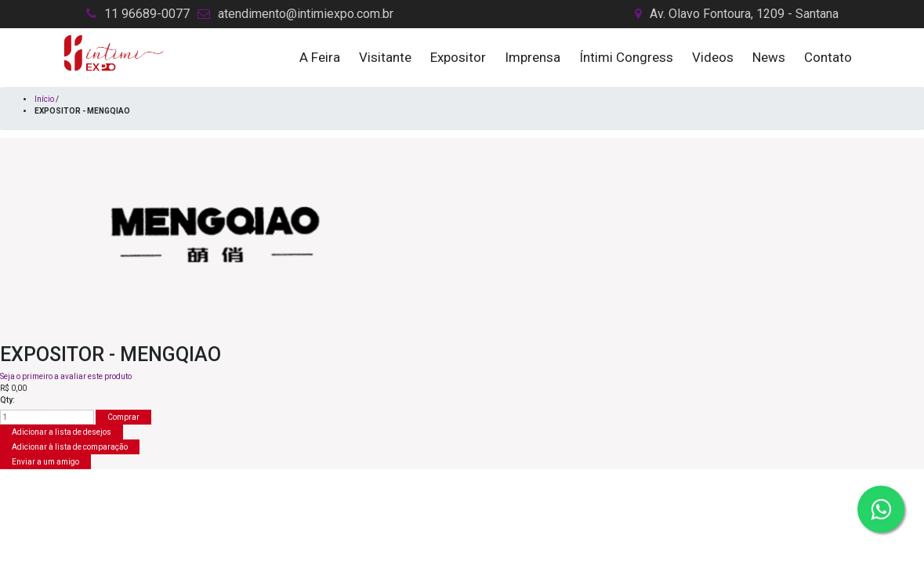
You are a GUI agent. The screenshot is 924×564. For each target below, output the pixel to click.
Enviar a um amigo (45, 462)
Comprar (123, 417)
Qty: (7, 400)
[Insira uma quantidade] (47, 417)
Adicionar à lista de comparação (70, 447)
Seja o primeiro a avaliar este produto (66, 376)
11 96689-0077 (147, 14)
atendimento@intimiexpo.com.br (306, 14)
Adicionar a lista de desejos (62, 432)
